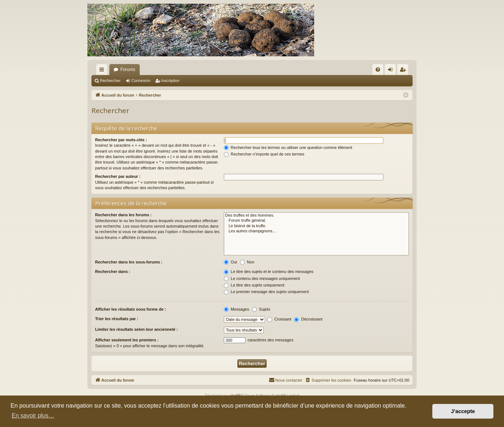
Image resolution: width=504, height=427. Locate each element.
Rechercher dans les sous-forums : (129, 262)
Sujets (261, 309)
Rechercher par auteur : (118, 176)
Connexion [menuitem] (392, 71)
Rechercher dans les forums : (123, 215)
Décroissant (308, 319)
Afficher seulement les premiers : (127, 340)
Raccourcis (103, 71)
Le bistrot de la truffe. (316, 226)
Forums (128, 70)
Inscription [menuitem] (404, 71)
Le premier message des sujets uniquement (266, 292)
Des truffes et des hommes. (316, 216)
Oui (230, 262)
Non (247, 262)
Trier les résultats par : (117, 319)
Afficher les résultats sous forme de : (131, 309)
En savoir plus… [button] (33, 415)
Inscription (170, 80)
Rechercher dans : (113, 271)
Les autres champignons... (316, 231)
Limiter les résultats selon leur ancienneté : (136, 329)
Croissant (279, 319)
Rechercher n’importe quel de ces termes (264, 154)
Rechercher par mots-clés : (121, 140)
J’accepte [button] (463, 411)
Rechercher (110, 80)
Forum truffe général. (316, 221)
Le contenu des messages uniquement (262, 278)
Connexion (141, 80)
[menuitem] (378, 70)
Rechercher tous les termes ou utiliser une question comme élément (288, 147)
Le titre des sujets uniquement (254, 285)
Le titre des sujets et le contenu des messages (269, 271)
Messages (236, 309)
